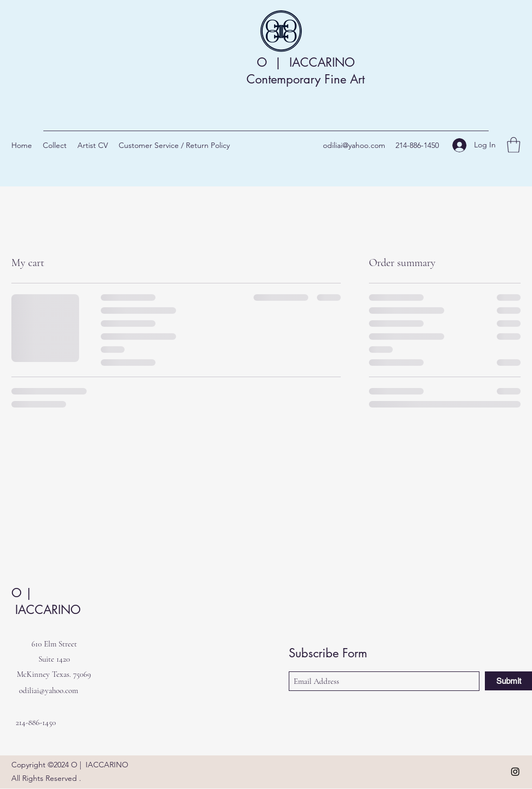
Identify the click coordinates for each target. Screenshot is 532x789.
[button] (514, 145)
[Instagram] (515, 772)
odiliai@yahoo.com (354, 145)
